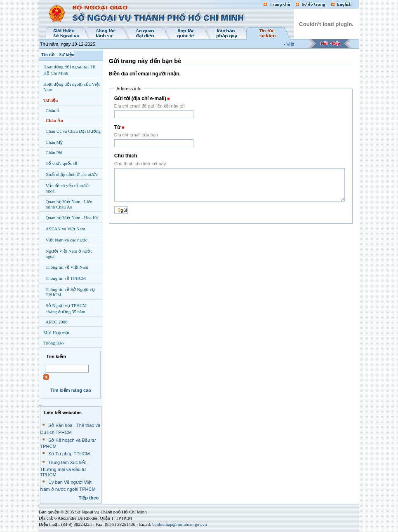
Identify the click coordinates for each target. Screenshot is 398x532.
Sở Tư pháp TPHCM (69, 454)
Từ (117, 127)
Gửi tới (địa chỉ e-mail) (140, 98)
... (41, 404)
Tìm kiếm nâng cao (71, 390)
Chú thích (126, 156)
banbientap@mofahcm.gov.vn (179, 524)
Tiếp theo (89, 498)
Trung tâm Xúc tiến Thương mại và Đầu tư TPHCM (64, 469)
